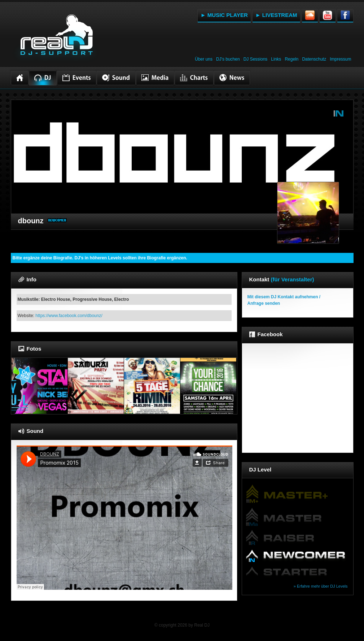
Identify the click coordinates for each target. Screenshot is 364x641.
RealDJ (56, 39)
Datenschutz (314, 59)
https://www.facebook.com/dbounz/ (69, 316)
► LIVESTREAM (276, 15)
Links (276, 59)
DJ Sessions (256, 59)
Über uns (204, 59)
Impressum (340, 59)
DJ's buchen (228, 59)
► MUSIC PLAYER (224, 15)
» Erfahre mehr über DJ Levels (321, 586)
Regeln (291, 59)
